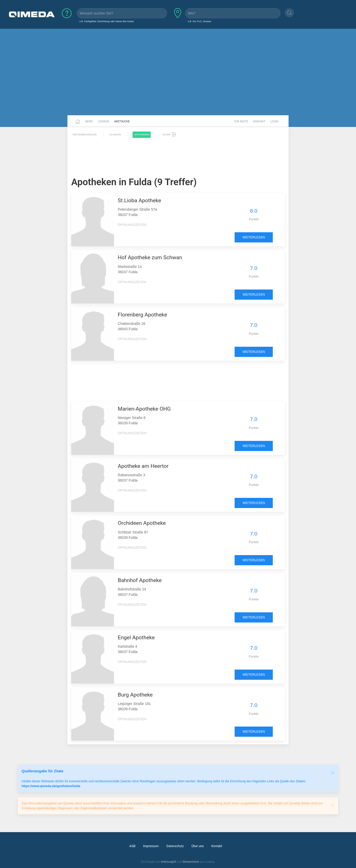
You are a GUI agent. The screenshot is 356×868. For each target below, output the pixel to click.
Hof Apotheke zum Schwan (150, 257)
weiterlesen (254, 237)
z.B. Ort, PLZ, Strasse (200, 21)
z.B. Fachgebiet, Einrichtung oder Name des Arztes (107, 21)
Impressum (151, 846)
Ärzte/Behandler (85, 134)
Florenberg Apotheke (143, 315)
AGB (132, 846)
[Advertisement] (178, 76)
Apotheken (141, 134)
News (89, 121)
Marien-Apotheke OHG (144, 409)
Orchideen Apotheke (142, 523)
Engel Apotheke (136, 638)
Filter (169, 135)
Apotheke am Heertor (143, 466)
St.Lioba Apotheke (139, 200)
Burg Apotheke (135, 695)
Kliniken (115, 134)
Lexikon (104, 121)
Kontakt (259, 121)
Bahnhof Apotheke (140, 580)
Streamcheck (191, 862)
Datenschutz (175, 846)
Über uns (197, 846)
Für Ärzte (241, 121)
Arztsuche (122, 121)
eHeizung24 (168, 862)
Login (274, 121)
